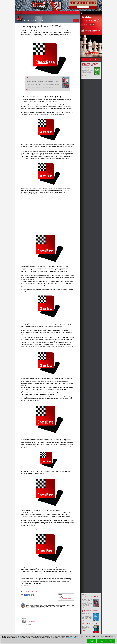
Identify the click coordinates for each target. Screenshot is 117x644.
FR (65, 21)
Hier (19, 637)
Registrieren (33, 622)
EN (62, 21)
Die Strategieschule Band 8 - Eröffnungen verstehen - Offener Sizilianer (90, 64)
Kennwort (24, 620)
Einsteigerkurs (69, 13)
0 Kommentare (71, 29)
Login (93, 13)
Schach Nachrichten (33, 20)
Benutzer (24, 619)
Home (25, 13)
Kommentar (23, 623)
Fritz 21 (28, 78)
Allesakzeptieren (111, 641)
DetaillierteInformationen (92, 641)
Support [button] (59, 13)
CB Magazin (44, 13)
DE (60, 21)
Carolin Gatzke (30, 604)
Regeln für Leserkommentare (27, 616)
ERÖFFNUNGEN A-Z (33, 13)
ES (63, 21)
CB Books (52, 13)
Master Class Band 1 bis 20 (90, 624)
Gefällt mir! (66, 29)
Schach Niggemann (67, 598)
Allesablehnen (101, 641)
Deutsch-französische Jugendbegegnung (33, 592)
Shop (19, 13)
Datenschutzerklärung (72, 637)
